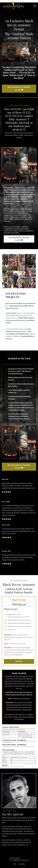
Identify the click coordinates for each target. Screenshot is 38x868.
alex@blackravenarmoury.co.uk (17, 644)
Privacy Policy (22, 864)
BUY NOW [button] (19, 661)
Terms (15, 864)
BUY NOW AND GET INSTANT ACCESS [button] (19, 89)
